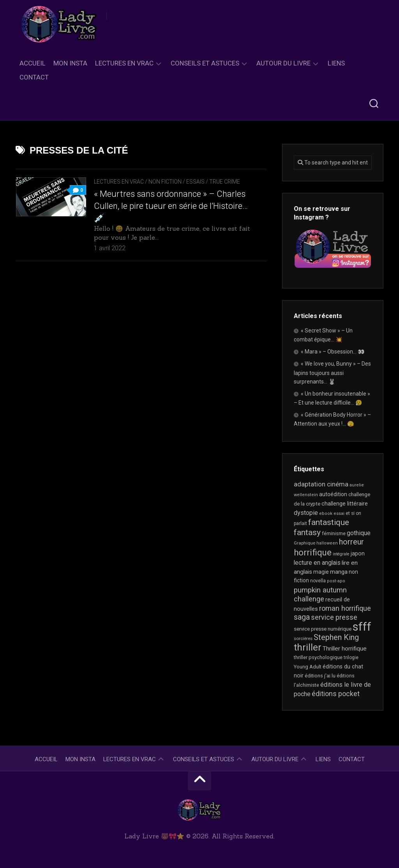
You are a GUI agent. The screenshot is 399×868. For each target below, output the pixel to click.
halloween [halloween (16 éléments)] (327, 543)
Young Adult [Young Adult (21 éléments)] (308, 667)
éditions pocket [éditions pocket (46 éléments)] (336, 694)
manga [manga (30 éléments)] (339, 572)
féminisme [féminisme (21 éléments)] (334, 533)
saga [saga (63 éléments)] (302, 617)
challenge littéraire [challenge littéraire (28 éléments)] (345, 504)
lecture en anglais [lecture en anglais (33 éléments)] (317, 563)
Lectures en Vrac (124, 63)
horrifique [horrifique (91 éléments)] (313, 552)
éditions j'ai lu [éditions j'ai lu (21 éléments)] (320, 676)
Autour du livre (283, 63)
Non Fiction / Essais (177, 182)
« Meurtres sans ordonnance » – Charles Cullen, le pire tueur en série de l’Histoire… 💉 (171, 206)
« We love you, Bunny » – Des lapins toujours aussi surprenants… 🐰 (332, 373)
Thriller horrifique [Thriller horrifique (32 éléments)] (345, 649)
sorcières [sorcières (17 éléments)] (303, 638)
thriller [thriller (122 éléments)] (308, 647)
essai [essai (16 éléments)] (339, 514)
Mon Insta (70, 63)
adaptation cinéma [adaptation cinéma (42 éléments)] (321, 484)
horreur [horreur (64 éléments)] (351, 542)
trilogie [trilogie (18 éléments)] (351, 658)
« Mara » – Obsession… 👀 (333, 352)
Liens (336, 63)
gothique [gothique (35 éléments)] (359, 533)
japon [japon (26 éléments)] (358, 553)
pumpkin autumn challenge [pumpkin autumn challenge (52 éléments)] (320, 595)
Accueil (33, 63)
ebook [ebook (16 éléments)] (326, 514)
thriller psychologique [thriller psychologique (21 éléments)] (318, 657)
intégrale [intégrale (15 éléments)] (341, 554)
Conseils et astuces (205, 63)
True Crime (225, 182)
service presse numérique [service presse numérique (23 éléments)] (323, 629)
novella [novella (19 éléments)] (318, 581)
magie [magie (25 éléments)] (321, 572)
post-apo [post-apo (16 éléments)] (336, 581)
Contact (34, 77)
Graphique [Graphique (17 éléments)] (305, 543)
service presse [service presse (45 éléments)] (334, 617)
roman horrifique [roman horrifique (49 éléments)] (345, 608)
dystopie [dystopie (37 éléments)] (306, 513)
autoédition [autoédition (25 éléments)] (333, 494)
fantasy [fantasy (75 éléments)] (307, 532)
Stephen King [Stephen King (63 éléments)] (336, 637)
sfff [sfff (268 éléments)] (362, 627)
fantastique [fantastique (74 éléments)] (329, 522)
